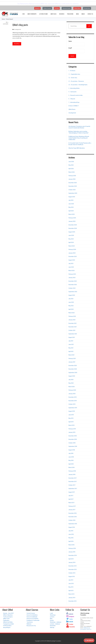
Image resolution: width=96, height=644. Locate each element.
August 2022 (72, 295)
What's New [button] (77, 8)
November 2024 (73, 228)
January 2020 (72, 394)
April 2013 (71, 591)
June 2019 (71, 415)
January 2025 (72, 221)
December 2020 (73, 365)
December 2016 (73, 513)
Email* (76, 50)
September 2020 (73, 373)
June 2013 (71, 584)
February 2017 (72, 506)
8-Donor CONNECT (74, 106)
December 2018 (73, 436)
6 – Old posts (72, 99)
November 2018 (73, 439)
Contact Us (90, 14)
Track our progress (8, 617)
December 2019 (73, 397)
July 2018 (71, 453)
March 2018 (71, 467)
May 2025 (71, 207)
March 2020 (72, 387)
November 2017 (73, 481)
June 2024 (71, 235)
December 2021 (73, 323)
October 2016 (72, 520)
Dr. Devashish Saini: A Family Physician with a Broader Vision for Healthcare (80, 144)
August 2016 (72, 527)
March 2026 (72, 172)
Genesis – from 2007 (8, 613)
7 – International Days (74, 102)
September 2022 (73, 292)
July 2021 (71, 341)
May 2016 (71, 538)
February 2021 (72, 358)
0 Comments (6, 23)
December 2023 (73, 256)
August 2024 (72, 232)
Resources (62, 14)
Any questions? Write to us (86, 629)
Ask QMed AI (89, 640)
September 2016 (73, 524)
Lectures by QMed (43, 14)
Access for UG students (32, 619)
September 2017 (73, 489)
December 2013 (73, 566)
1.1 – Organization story (74, 74)
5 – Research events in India (76, 95)
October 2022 (72, 288)
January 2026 (72, 179)
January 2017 (72, 510)
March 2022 (72, 313)
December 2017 (73, 478)
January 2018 (72, 474)
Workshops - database (56, 622)
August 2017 (72, 492)
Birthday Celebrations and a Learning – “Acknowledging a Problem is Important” (79, 132)
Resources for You (31, 626)
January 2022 (72, 320)
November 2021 (73, 327)
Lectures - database (55, 624)
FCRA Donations (7, 626)
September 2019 (73, 408)
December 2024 (73, 225)
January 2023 (72, 278)
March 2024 (72, 246)
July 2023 (71, 263)
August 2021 (72, 337)
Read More (17, 44)
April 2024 (71, 242)
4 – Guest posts (72, 92)
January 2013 (72, 598)
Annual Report (7, 627)
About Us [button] (37, 8)
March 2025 (72, 214)
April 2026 (71, 169)
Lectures (52, 617)
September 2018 (73, 446)
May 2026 (71, 165)
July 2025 (71, 200)
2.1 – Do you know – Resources (76, 81)
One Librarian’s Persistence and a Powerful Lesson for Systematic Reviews (79, 127)
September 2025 (73, 193)
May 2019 (71, 418)
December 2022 (73, 281)
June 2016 (71, 534)
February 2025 (72, 218)
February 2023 (72, 274)
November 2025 (73, 186)
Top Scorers (30, 622)
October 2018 (72, 443)
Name (76, 43)
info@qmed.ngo (87, 628)
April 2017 (71, 499)
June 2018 (71, 457)
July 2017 (71, 496)
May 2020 (71, 383)
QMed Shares (72, 109)
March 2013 (71, 594)
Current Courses (31, 613)
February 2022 (72, 316)
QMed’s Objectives (8, 615)
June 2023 (71, 267)
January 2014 (72, 562)
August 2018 (72, 450)
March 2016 (71, 545)
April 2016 (71, 541)
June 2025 (71, 204)
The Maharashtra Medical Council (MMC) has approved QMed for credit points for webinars (48, 4)
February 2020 (72, 390)
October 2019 (72, 404)
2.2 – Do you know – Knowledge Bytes (78, 85)
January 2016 (72, 552)
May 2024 (71, 239)
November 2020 (73, 369)
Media (77, 14)
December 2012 (73, 601)
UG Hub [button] (57, 8)
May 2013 (71, 587)
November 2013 (73, 569)
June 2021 (71, 344)
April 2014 (71, 559)
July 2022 (71, 299)
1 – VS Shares (72, 71)
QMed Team (6, 619)
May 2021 (71, 348)
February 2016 (72, 548)
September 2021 (73, 334)
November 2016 (73, 517)
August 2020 (72, 376)
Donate (52, 620)
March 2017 (71, 503)
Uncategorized (17, 29)
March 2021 (71, 355)
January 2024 (72, 253)
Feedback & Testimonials (33, 620)
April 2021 (71, 351)
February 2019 (72, 429)
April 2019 (71, 422)
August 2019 (72, 411)
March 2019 (71, 425)
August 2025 (72, 197)
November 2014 (73, 555)
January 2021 (72, 362)
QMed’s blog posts (20, 25)
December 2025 (73, 183)
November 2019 (73, 401)
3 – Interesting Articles (74, 88)
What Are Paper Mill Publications (77, 148)
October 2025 (72, 190)
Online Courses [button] (47, 8)
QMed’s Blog (53, 14)
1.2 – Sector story (73, 78)
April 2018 (71, 464)
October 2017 (72, 485)
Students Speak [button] (67, 8)
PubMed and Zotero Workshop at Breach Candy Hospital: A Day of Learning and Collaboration (79, 138)
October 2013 (72, 573)
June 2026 (71, 162)
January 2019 (72, 432)
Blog (51, 619)
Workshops (53, 615)
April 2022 (71, 309)
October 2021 (72, 330)
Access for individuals (32, 617)
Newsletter (53, 626)
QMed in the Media (8, 622)
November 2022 (73, 285)
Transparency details (8, 624)
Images (83, 14)
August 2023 (72, 260)
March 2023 (72, 271)
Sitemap (52, 627)
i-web (23, 14)
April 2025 (71, 211)
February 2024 (72, 249)
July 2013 (71, 580)
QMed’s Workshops (32, 14)
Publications (70, 14)
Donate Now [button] (87, 8)
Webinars (29, 624)
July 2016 (71, 531)
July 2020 (71, 380)
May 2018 (71, 460)
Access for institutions (32, 615)
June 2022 (71, 302)
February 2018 (72, 471)
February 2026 (72, 176)
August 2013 (72, 576)
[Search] (89, 26)
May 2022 (71, 306)
